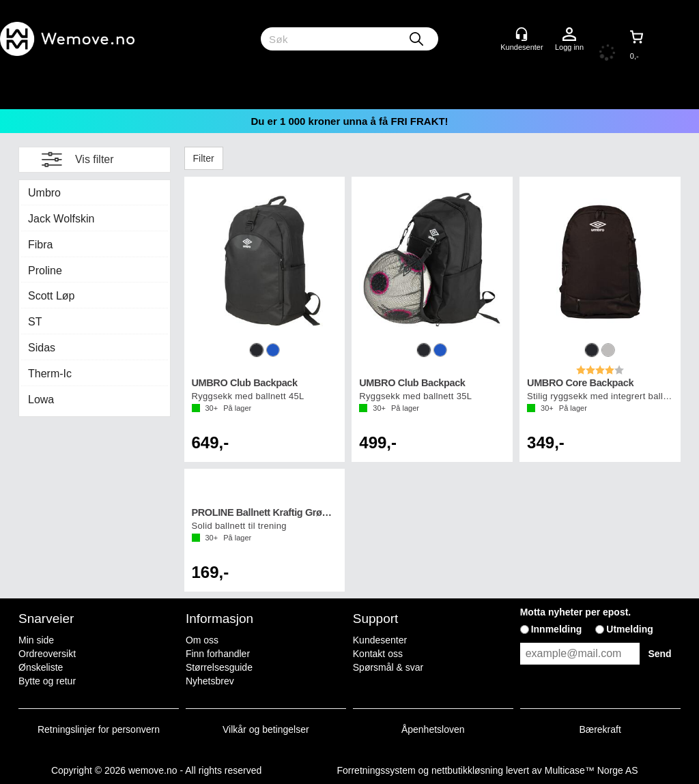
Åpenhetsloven (433, 729)
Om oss (202, 640)
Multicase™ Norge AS (591, 770)
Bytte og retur (47, 681)
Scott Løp (51, 296)
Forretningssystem (376, 770)
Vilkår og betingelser (266, 729)
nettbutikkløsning (467, 770)
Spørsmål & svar (388, 667)
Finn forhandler (218, 654)
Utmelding (629, 629)
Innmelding (557, 629)
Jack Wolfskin (61, 219)
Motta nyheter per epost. (576, 612)
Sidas (42, 348)
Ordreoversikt (47, 654)
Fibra (40, 245)
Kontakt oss (378, 654)
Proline (45, 271)
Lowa (41, 400)
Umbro (44, 193)
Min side (36, 640)
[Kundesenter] (522, 34)
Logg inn (569, 35)
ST (35, 322)
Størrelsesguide (219, 667)
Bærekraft (600, 729)
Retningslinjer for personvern (99, 729)
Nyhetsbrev (210, 681)
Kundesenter (380, 640)
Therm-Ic (50, 374)
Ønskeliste (41, 667)
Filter (204, 158)
